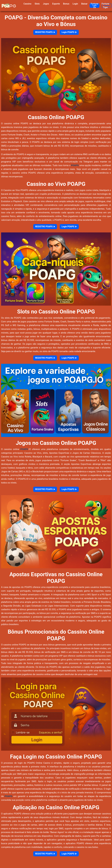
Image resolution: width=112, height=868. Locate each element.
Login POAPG (73, 33)
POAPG (75, 167)
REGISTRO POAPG (42, 33)
